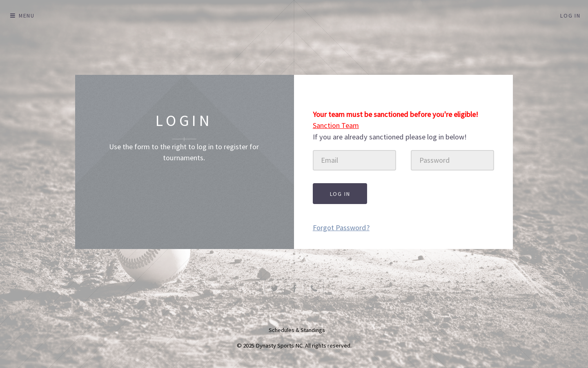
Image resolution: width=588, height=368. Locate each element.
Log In (570, 16)
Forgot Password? (341, 228)
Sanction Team (336, 125)
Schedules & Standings (297, 330)
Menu (27, 16)
